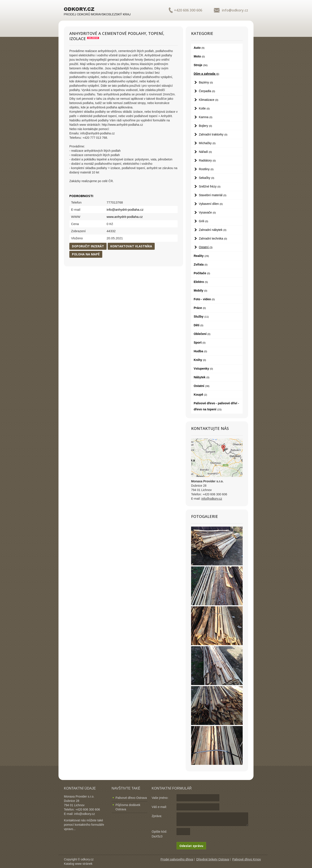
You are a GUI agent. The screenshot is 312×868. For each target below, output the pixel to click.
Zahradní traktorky (213, 134)
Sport (200, 343)
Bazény (206, 82)
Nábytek (202, 377)
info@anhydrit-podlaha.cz (125, 210)
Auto (199, 48)
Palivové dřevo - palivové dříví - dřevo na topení (216, 406)
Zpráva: (157, 816)
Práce (200, 308)
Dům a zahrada (206, 74)
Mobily (200, 290)
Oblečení (202, 334)
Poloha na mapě (86, 254)
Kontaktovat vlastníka (131, 246)
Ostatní (206, 247)
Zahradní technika (213, 238)
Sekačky (207, 178)
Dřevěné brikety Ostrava (213, 859)
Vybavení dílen (211, 204)
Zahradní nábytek (213, 230)
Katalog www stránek (78, 864)
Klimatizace (209, 100)
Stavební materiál (213, 195)
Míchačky (207, 143)
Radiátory (207, 160)
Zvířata (201, 264)
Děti (199, 325)
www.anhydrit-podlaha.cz (125, 217)
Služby (201, 317)
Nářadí (205, 152)
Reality (201, 256)
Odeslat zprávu (191, 846)
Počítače (202, 273)
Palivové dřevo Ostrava (131, 798)
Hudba (200, 351)
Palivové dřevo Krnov (247, 859)
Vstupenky (203, 369)
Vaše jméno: (160, 798)
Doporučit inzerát (88, 246)
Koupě (200, 395)
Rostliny (206, 169)
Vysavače (207, 212)
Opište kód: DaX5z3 (159, 834)
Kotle (204, 108)
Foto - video (204, 299)
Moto (199, 56)
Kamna (206, 117)
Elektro (201, 282)
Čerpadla (207, 91)
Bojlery (206, 126)
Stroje (201, 65)
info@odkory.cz (235, 10)
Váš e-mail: (159, 807)
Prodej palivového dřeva (177, 859)
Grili (204, 221)
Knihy (200, 360)
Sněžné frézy (210, 186)
